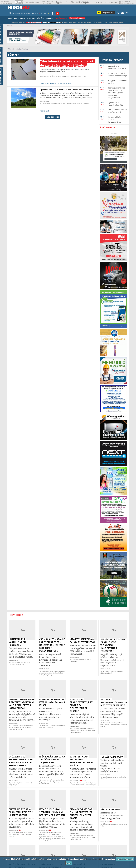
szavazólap (74, 82)
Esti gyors (103, 826)
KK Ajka (15, 785)
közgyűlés (76, 660)
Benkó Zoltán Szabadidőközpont (72, 109)
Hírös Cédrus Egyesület (52, 782)
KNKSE (52, 725)
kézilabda (22, 783)
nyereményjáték (44, 784)
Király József (48, 675)
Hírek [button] (10, 18)
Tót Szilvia (92, 837)
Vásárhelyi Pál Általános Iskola (21, 663)
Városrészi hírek (116, 23)
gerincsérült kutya (21, 833)
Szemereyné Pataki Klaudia (50, 671)
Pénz (16, 18)
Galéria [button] (50, 18)
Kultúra (31, 18)
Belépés (99, 2)
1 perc (109, 824)
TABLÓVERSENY (61, 18)
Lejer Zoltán (80, 730)
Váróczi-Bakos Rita (75, 839)
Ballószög (120, 671)
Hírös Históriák (70, 23)
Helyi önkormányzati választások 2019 (55, 89)
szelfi (85, 82)
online (75, 836)
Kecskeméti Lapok (100, 23)
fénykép (80, 82)
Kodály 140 (28, 727)
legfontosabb (123, 824)
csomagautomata (45, 673)
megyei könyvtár (19, 727)
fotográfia (54, 109)
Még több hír (53, 122)
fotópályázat (46, 109)
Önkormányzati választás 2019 (61, 82)
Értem (69, 863)
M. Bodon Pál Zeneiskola (77, 785)
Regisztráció (111, 2)
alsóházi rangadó (48, 727)
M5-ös (110, 777)
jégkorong (50, 838)
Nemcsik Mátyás (91, 785)
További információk (125, 859)
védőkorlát (104, 779)
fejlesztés (110, 673)
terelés (105, 777)
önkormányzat (54, 780)
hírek (105, 824)
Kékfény (40, 18)
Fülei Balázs (76, 783)
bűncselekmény (82, 836)
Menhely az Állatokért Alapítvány (22, 834)
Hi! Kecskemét (20, 664)
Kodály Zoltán (13, 729)
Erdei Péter (21, 729)
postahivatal (55, 673)
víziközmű (103, 673)
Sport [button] (23, 18)
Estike (13, 833)
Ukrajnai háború (18, 23)
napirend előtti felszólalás (112, 725)
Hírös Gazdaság (85, 23)
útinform (115, 777)
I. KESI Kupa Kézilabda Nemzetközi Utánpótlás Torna (50, 835)
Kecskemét (86, 109)
